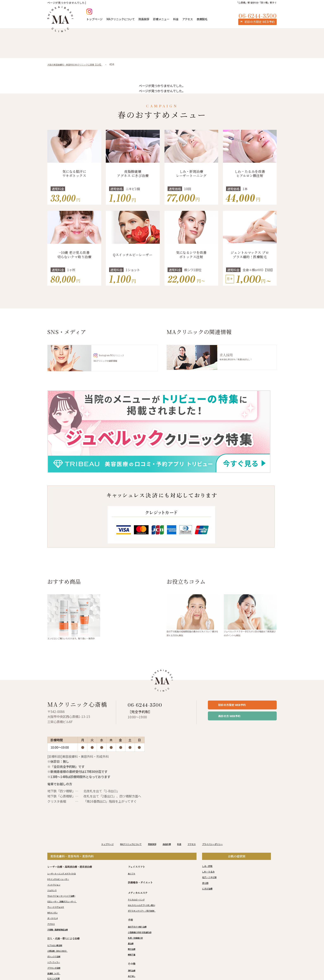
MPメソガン (54, 922)
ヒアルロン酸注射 (57, 954)
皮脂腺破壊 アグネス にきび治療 (133, 174)
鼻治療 (132, 952)
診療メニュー (161, 19)
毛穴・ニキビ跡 (212, 886)
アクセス (188, 19)
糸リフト (133, 882)
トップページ (94, 19)
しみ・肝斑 (209, 875)
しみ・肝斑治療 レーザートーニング (191, 174)
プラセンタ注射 (56, 976)
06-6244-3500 (151, 711)
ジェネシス (54, 899)
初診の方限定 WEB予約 (240, 713)
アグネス (52, 933)
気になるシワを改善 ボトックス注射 (191, 255)
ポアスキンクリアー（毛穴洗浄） (146, 920)
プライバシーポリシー (225, 853)
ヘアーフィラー (56, 971)
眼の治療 (133, 958)
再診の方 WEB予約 (237, 727)
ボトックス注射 (56, 965)
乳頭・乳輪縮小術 (138, 947)
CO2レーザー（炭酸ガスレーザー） (67, 910)
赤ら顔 (206, 892)
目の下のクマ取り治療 (140, 936)
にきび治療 (209, 897)
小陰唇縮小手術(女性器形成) (144, 941)
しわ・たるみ (211, 880)
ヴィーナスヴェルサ (58, 916)
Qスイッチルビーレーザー (133, 255)
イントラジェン (56, 894)
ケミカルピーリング (139, 908)
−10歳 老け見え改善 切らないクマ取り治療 (74, 255)
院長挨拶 (144, 19)
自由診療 (169, 853)
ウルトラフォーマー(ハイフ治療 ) (66, 905)
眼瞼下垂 (133, 963)
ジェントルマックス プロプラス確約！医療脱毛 (250, 255)
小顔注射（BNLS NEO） (61, 960)
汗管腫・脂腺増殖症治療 (61, 938)
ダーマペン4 (54, 927)
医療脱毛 (202, 19)
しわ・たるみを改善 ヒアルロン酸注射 (250, 174)
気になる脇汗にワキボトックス (74, 174)
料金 (176, 19)
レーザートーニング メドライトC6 (67, 882)
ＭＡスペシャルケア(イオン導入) (146, 914)
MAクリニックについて (121, 19)
